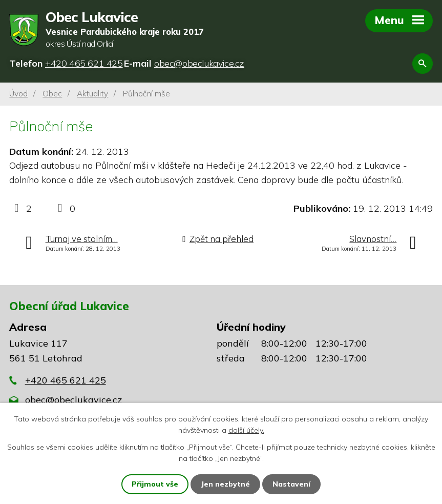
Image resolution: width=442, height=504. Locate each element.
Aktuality (92, 94)
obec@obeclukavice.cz (73, 400)
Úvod (18, 94)
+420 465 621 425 (66, 380)
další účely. (246, 430)
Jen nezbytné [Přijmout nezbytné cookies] (225, 484)
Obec (52, 94)
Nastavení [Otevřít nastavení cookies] (291, 484)
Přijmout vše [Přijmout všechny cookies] (155, 484)
